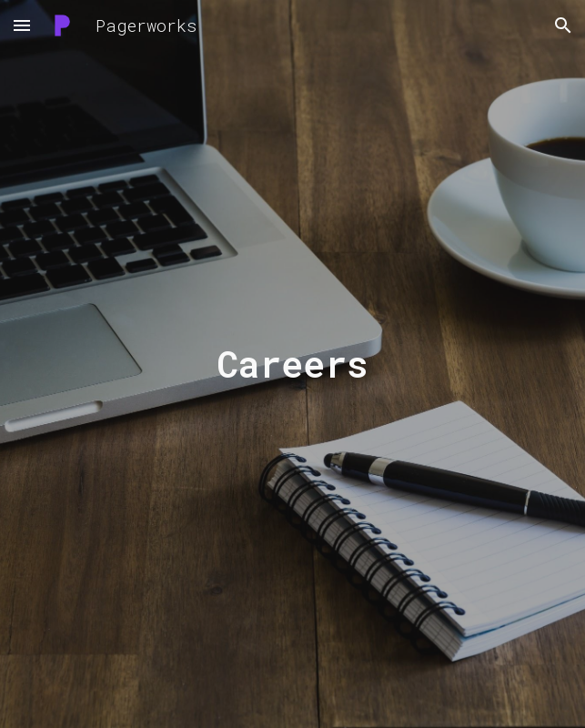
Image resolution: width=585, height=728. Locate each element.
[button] (22, 25)
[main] (292, 364)
